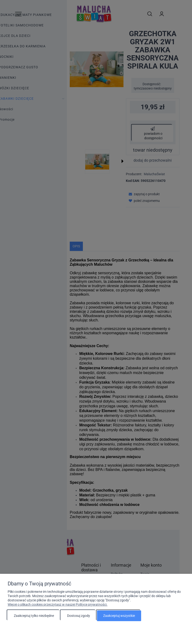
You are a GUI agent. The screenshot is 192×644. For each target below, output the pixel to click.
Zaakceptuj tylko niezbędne (34, 616)
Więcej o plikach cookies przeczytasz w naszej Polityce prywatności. (58, 604)
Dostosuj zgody (79, 616)
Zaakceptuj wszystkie (119, 616)
